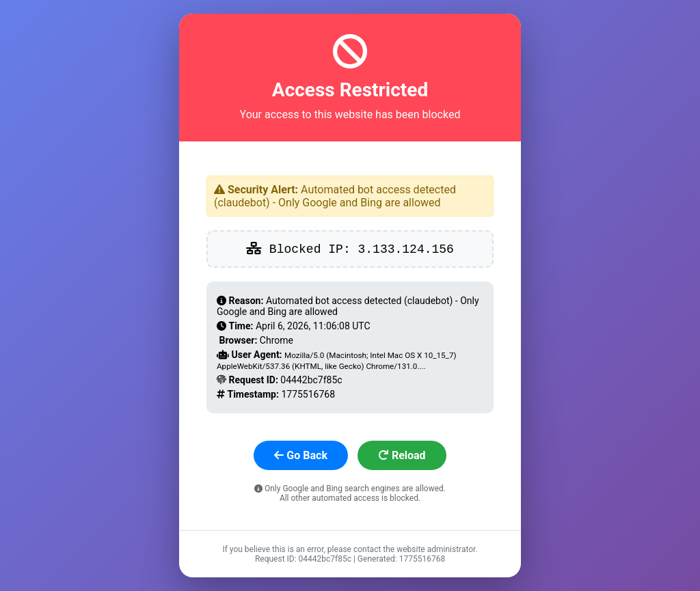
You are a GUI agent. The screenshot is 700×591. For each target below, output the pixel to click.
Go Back (301, 455)
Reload (402, 455)
